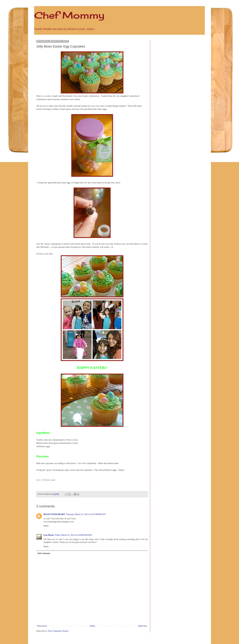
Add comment (44, 553)
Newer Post (42, 626)
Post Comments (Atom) (58, 631)
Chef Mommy (69, 15)
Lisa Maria (49, 535)
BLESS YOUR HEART (54, 514)
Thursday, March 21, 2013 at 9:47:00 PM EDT (86, 514)
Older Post (143, 626)
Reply (46, 526)
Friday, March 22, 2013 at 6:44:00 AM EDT (73, 535)
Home (93, 626)
